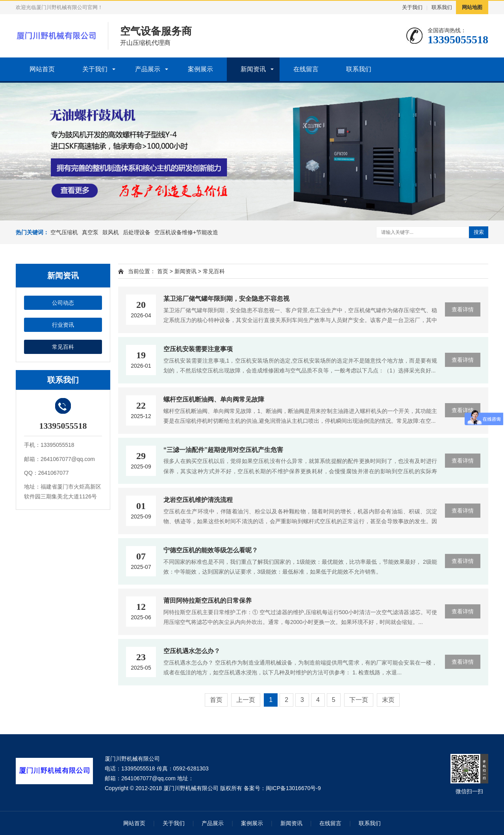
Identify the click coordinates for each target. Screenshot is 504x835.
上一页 (246, 700)
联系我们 (442, 7)
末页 (388, 700)
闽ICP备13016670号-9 (293, 788)
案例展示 (200, 69)
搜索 (479, 232)
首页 (163, 271)
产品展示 (148, 69)
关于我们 (412, 7)
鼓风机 (111, 232)
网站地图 (472, 7)
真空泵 (90, 232)
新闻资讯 (253, 69)
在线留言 (306, 69)
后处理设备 (137, 232)
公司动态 (63, 303)
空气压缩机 (64, 232)
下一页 (359, 700)
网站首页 (42, 69)
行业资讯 (63, 325)
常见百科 (63, 347)
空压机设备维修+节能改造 (186, 232)
